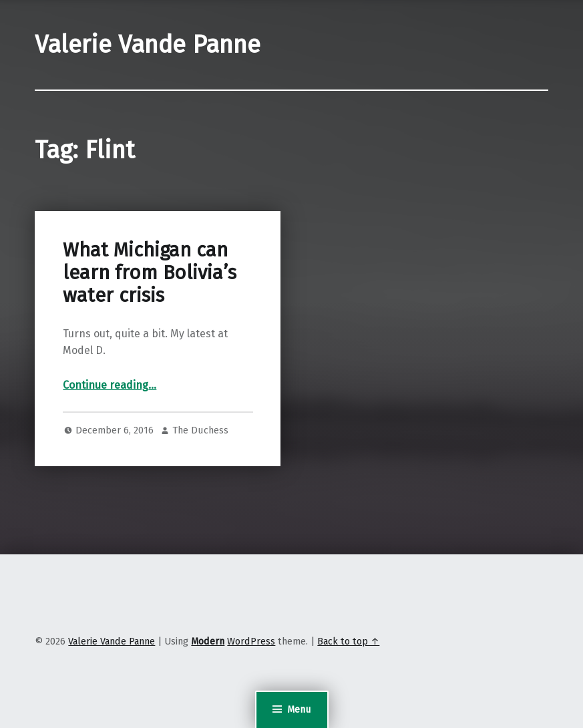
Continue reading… (110, 385)
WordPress (251, 641)
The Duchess (200, 430)
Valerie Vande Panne (148, 45)
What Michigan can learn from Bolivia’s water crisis (150, 273)
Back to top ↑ (348, 641)
